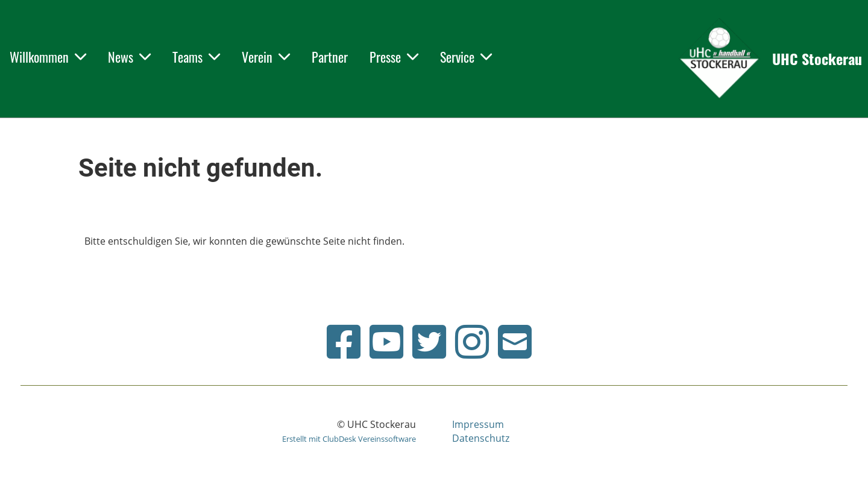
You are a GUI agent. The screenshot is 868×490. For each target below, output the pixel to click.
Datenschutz (481, 438)
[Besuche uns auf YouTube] (386, 341)
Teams (196, 57)
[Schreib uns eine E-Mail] (515, 341)
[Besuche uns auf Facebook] (344, 341)
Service (466, 57)
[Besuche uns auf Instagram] (472, 341)
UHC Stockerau (817, 59)
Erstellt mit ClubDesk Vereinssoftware (349, 439)
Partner (330, 57)
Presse (394, 57)
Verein (266, 57)
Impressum (478, 424)
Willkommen (48, 57)
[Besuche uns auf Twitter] (429, 341)
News (129, 57)
